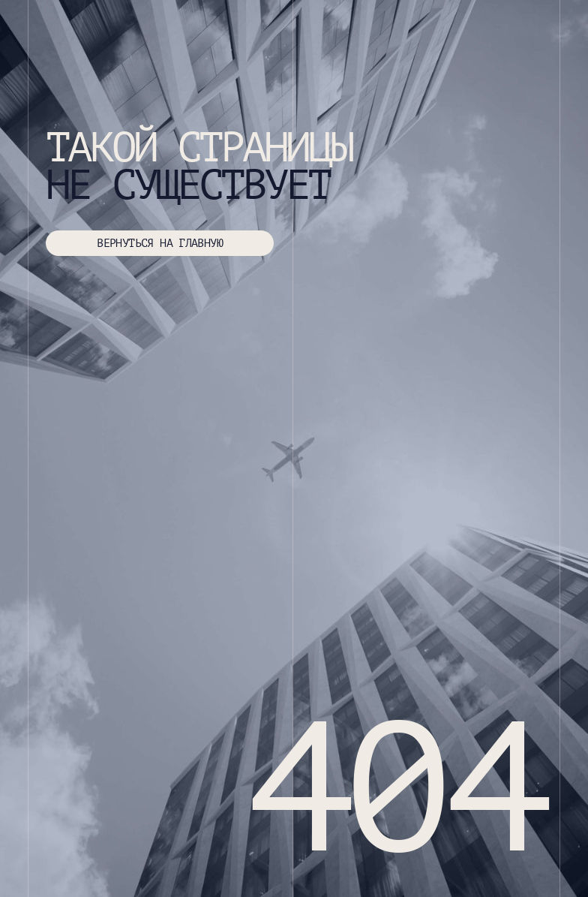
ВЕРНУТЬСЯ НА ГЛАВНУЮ (160, 243)
